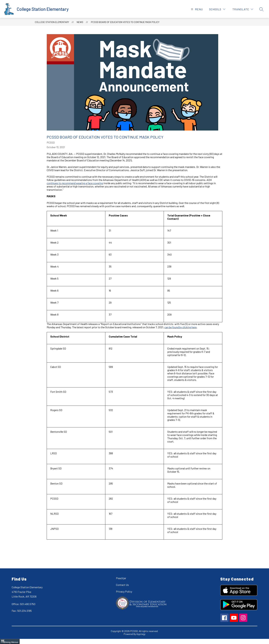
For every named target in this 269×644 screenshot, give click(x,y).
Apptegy (141, 634)
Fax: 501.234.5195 (22, 611)
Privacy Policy (124, 591)
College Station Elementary (52, 22)
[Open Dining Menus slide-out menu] (10, 641)
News (80, 22)
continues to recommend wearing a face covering (75, 183)
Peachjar (121, 578)
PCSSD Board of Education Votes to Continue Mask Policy (125, 22)
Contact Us (122, 585)
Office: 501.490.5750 (24, 604)
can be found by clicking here (180, 327)
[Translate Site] (243, 9)
